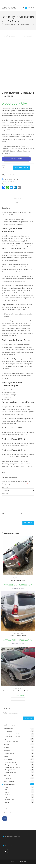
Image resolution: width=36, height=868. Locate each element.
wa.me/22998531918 (10, 222)
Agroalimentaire (9, 729)
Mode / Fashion (8, 759)
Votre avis (5, 494)
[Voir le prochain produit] (33, 36)
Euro (5, 184)
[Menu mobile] (31, 8)
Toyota (14, 633)
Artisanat (7, 744)
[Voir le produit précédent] (3, 36)
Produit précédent (10, 36)
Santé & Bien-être (9, 781)
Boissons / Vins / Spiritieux (12, 736)
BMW (6, 787)
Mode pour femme (10, 770)
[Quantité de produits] (4, 167)
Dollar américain (8, 182)
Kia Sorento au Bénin (18, 580)
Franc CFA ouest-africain (11, 179)
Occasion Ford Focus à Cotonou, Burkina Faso (18, 691)
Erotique (6, 747)
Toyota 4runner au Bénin (18, 636)
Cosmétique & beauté (11, 762)
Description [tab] (18, 198)
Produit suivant (27, 36)
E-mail (22, 513)
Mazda (6, 756)
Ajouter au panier (22, 168)
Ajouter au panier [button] (18, 699)
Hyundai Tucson (24, 276)
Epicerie (7, 739)
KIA (14, 578)
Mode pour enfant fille (11, 765)
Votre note (5, 488)
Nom (4, 513)
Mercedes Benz (9, 800)
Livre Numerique (9, 753)
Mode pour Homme (10, 772)
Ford (14, 688)
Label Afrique (9, 8)
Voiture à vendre (13, 175)
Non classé (7, 775)
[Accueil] (2, 24)
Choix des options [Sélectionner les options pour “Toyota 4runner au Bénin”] (18, 644)
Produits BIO (8, 778)
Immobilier (7, 750)
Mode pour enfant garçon (12, 767)
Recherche (28, 718)
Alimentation (8, 731)
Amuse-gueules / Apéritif (12, 734)
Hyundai (7, 795)
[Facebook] (5, 819)
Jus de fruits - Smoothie (11, 741)
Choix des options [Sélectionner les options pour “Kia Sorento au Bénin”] (18, 588)
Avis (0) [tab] (18, 202)
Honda (7, 792)
